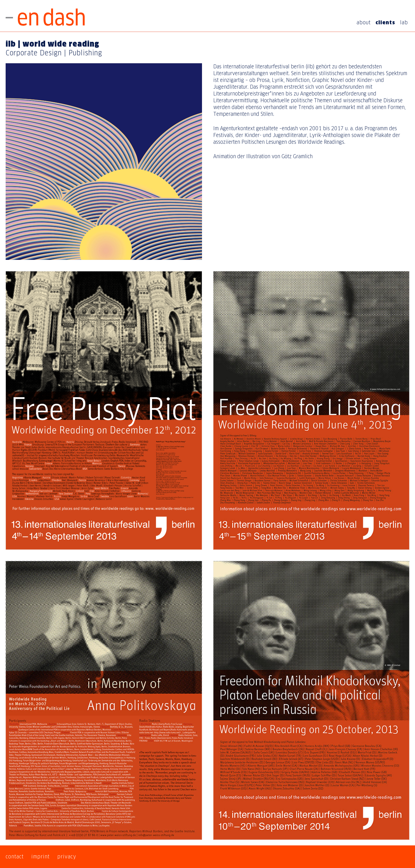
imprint (40, 857)
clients (385, 22)
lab (404, 22)
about (364, 22)
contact (15, 857)
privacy (67, 857)
